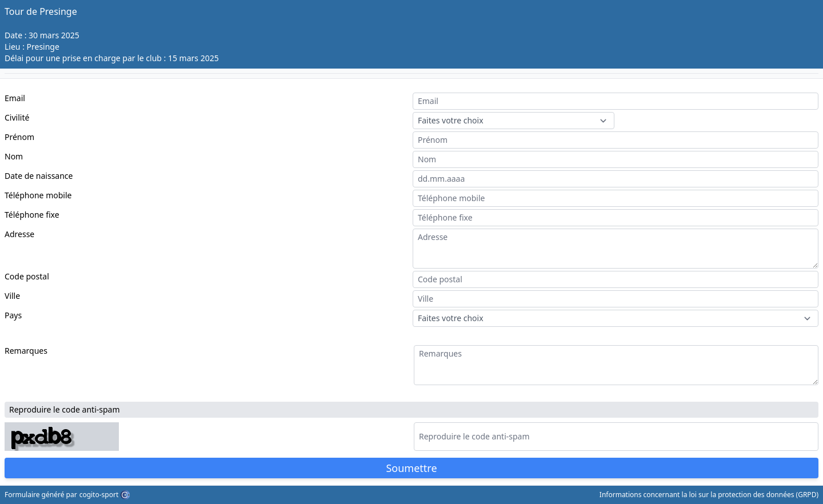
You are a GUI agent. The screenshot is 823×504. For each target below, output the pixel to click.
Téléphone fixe (32, 215)
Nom (14, 156)
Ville (12, 296)
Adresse (19, 234)
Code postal (27, 276)
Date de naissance (39, 176)
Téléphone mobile (38, 195)
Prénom (19, 137)
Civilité (17, 117)
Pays (13, 315)
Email (15, 98)
